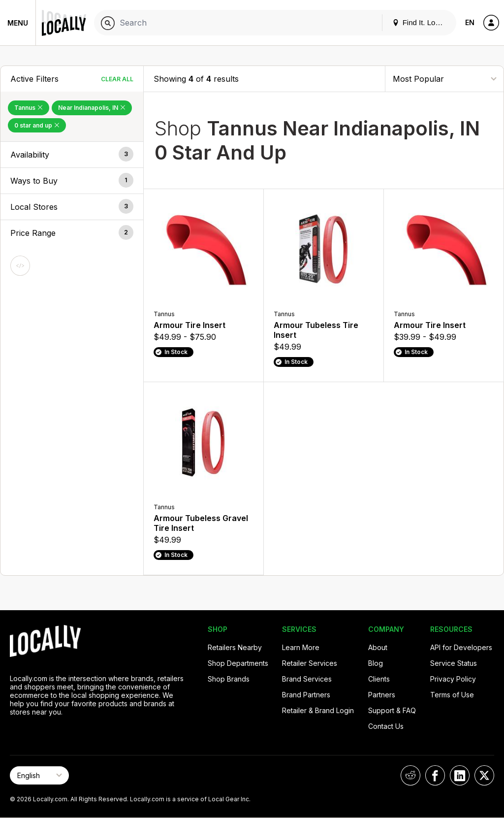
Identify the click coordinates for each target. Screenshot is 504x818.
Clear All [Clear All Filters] (117, 79)
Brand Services (307, 679)
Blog (376, 663)
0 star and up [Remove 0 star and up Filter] (37, 125)
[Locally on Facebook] (435, 775)
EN (470, 22)
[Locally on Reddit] (410, 775)
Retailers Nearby (235, 647)
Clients (379, 679)
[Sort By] (444, 79)
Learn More (301, 647)
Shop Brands (229, 679)
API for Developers (461, 647)
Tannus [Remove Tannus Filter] (29, 108)
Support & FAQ (392, 710)
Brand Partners (306, 695)
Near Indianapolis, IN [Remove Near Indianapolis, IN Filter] (92, 108)
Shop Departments (238, 663)
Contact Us (386, 726)
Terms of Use (452, 695)
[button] (72, 155)
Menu (18, 23)
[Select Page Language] (39, 775)
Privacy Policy (453, 679)
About (378, 647)
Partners (382, 695)
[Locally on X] (484, 775)
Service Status (454, 663)
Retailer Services (310, 663)
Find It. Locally (421, 22)
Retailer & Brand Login (318, 710)
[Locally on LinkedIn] (460, 775)
